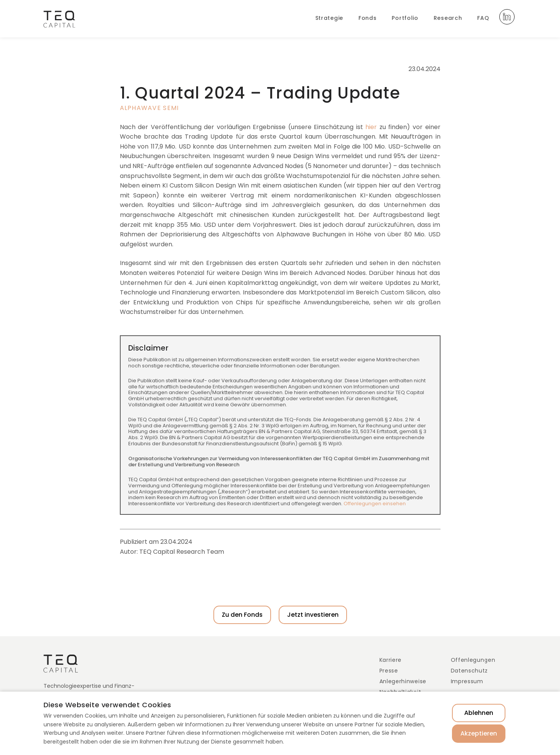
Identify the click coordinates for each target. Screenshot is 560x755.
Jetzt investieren (313, 615)
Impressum (467, 681)
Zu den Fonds (242, 615)
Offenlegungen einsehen (375, 504)
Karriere (391, 660)
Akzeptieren (479, 733)
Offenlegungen (473, 660)
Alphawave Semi (149, 108)
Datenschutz (470, 671)
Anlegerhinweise (403, 681)
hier (371, 127)
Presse (389, 671)
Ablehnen (479, 713)
